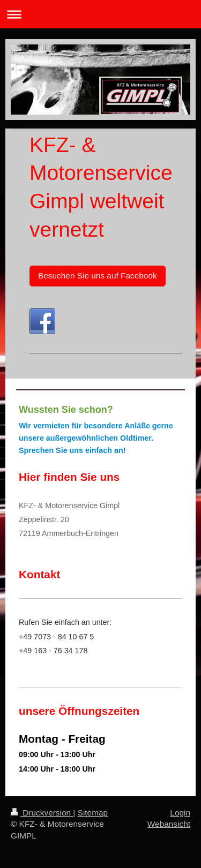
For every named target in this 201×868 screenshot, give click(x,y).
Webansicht (169, 824)
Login (180, 813)
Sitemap (93, 813)
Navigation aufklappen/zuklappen (100, 14)
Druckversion (42, 813)
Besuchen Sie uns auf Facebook (98, 276)
